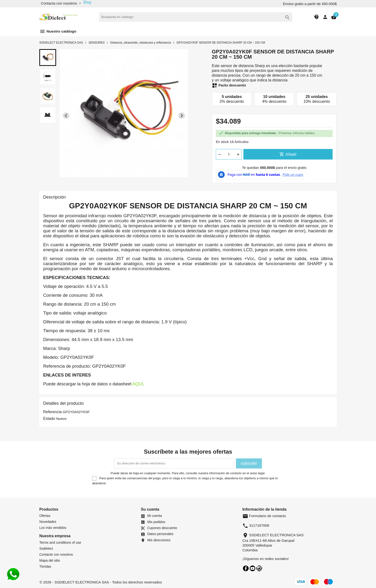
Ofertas (45, 516)
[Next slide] (182, 116)
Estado (49, 419)
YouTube (253, 568)
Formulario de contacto (264, 516)
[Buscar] (196, 17)
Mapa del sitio (50, 560)
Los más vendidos (53, 528)
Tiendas (45, 566)
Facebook (246, 568)
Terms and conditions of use (60, 542)
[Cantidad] (229, 154)
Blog (87, 2)
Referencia (52, 412)
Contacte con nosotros (56, 554)
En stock (222, 142)
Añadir (288, 154)
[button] (48, 57)
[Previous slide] (66, 116)
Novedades (48, 522)
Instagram (259, 568)
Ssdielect (46, 548)
